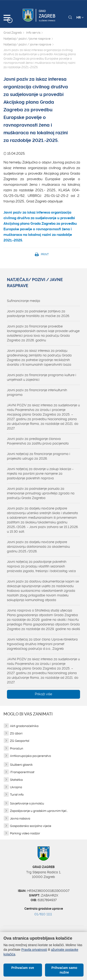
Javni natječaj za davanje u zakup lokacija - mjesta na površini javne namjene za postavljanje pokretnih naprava (40, 474)
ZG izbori (16, 733)
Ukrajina (16, 787)
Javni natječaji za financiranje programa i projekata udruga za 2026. (39, 456)
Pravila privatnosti (34, 950)
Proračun (17, 748)
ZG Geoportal (20, 741)
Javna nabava (20, 818)
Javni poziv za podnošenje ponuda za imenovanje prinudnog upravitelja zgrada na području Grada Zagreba (41, 493)
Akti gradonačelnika (24, 726)
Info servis (33, 33)
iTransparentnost (22, 772)
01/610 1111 (43, 914)
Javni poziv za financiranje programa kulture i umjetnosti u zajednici (42, 377)
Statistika (16, 780)
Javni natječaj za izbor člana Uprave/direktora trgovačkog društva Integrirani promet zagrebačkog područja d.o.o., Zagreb (42, 644)
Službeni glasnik (21, 765)
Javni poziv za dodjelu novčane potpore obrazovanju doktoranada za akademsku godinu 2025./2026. (38, 547)
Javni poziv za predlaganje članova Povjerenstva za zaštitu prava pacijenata (38, 441)
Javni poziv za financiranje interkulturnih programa (37, 392)
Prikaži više (43, 694)
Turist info (17, 795)
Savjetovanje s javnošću (27, 803)
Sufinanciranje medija (24, 301)
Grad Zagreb (13, 33)
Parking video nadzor (25, 833)
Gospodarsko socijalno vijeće (31, 826)
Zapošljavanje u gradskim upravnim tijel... (39, 811)
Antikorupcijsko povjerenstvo (31, 756)
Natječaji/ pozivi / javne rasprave (27, 44)
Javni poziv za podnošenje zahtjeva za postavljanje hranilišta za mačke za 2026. (38, 314)
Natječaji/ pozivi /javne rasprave (27, 39)
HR (80, 17)
